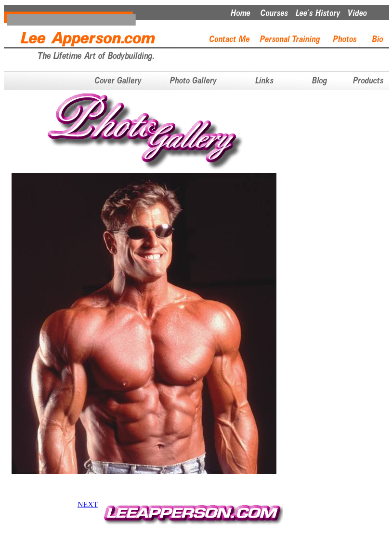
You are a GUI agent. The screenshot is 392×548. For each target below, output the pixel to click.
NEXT (88, 504)
